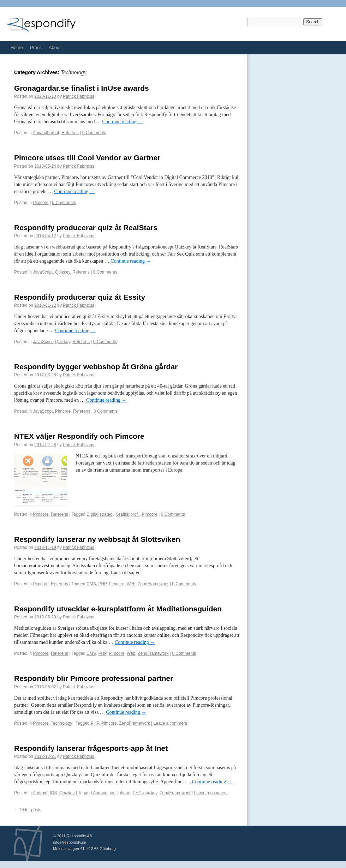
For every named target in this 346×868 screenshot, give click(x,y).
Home (17, 47)
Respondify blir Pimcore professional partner (94, 678)
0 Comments (94, 133)
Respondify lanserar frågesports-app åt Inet (91, 748)
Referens (70, 133)
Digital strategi (100, 514)
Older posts (28, 810)
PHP (102, 584)
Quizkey (62, 272)
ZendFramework (153, 584)
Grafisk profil (128, 514)
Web (131, 584)
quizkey (150, 793)
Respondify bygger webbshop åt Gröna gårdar (96, 367)
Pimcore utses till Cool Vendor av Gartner (87, 158)
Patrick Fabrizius (79, 96)
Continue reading (123, 122)
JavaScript (43, 272)
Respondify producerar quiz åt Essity (80, 297)
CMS (91, 584)
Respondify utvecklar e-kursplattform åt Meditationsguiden (118, 609)
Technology (62, 723)
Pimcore (41, 203)
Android (40, 793)
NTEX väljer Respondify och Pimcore (79, 436)
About (55, 47)
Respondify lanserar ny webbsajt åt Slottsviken (97, 539)
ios (112, 793)
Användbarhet (46, 133)
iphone (124, 793)
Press (36, 47)
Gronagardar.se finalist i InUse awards (82, 88)
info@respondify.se (70, 842)
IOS (53, 793)
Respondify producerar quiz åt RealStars (86, 228)
